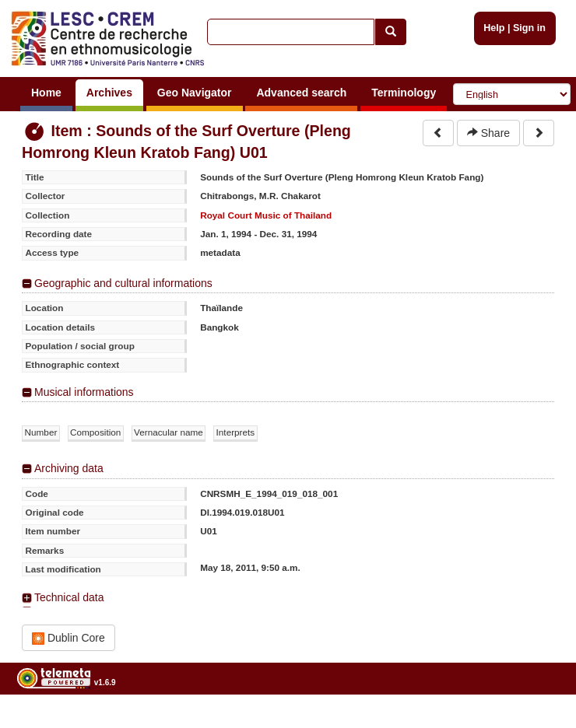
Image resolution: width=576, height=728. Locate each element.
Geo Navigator (195, 93)
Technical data (69, 597)
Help (494, 28)
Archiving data (69, 468)
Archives (109, 93)
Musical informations (84, 392)
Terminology (404, 93)
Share (488, 133)
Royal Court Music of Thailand (266, 215)
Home (46, 93)
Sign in (529, 28)
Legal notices (537, 722)
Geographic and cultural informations (123, 283)
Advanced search (301, 93)
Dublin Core (68, 638)
